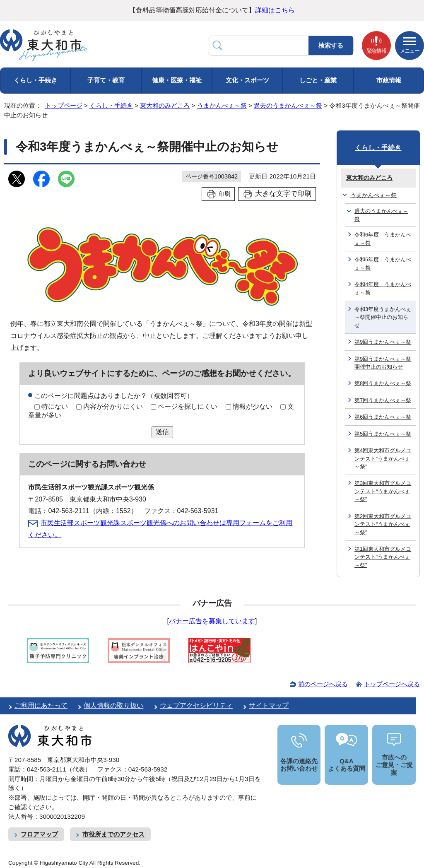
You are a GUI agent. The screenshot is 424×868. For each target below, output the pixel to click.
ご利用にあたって (41, 705)
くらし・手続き (35, 80)
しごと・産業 (318, 80)
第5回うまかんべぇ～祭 (383, 434)
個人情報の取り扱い (113, 705)
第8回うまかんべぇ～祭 (383, 383)
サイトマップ (269, 705)
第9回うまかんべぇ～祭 (383, 342)
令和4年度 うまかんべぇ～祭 (383, 288)
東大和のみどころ (165, 105)
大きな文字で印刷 (283, 194)
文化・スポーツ (247, 80)
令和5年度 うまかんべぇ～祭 (383, 263)
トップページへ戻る (392, 684)
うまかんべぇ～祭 (222, 105)
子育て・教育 (106, 80)
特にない (55, 406)
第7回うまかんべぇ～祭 (383, 400)
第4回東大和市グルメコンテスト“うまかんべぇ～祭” (383, 458)
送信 (162, 432)
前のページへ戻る (323, 684)
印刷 (224, 194)
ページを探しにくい (188, 406)
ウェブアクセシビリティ (196, 705)
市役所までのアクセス (113, 834)
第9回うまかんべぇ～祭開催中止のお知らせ (383, 363)
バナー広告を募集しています (212, 621)
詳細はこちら (275, 10)
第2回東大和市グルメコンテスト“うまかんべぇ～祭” (383, 524)
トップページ (64, 105)
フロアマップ (39, 834)
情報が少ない (253, 406)
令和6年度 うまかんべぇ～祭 (383, 239)
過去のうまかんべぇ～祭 (288, 105)
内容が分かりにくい (113, 406)
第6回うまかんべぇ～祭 (383, 417)
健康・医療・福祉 (177, 80)
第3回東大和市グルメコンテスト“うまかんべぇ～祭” (383, 491)
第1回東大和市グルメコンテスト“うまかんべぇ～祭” (383, 557)
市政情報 (389, 80)
